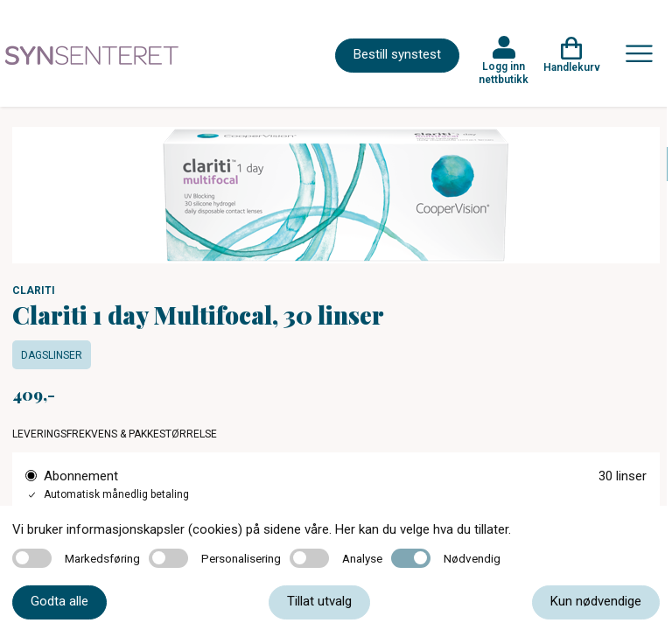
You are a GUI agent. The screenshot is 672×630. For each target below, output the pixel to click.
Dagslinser (52, 355)
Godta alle (59, 601)
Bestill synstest (397, 54)
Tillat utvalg (319, 601)
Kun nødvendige (596, 601)
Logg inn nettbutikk (504, 73)
